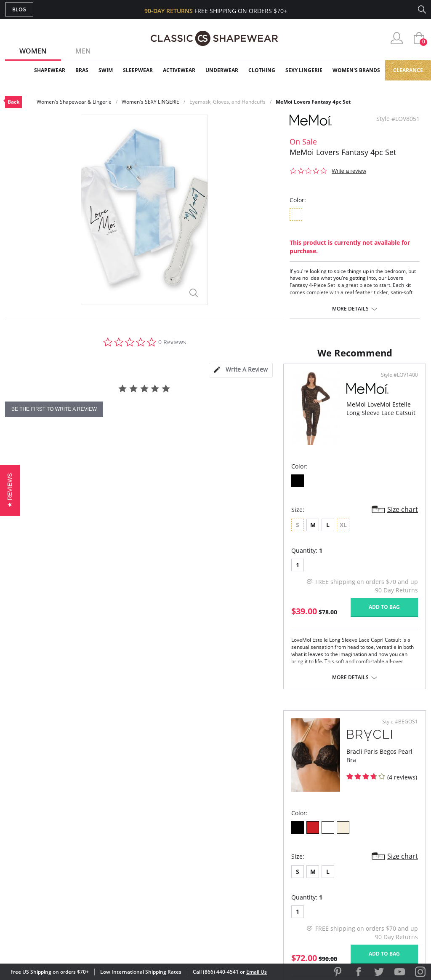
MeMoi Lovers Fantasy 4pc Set (313, 102)
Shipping (161, 869)
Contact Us (166, 896)
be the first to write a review (54, 409)
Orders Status (170, 855)
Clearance (408, 70)
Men (83, 51)
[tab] (241, 370)
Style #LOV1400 (185, 456)
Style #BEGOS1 (397, 456)
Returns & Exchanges (181, 882)
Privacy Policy (280, 882)
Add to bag (170, 688)
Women (33, 51)
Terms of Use (71, 942)
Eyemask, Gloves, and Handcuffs (227, 102)
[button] (10, 490)
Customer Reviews (287, 841)
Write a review (349, 171)
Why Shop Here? (282, 828)
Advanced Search (175, 828)
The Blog (272, 869)
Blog (19, 9)
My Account (167, 841)
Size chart (188, 591)
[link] (347, 925)
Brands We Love (283, 855)
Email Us (257, 972)
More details (350, 309)
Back (13, 102)
